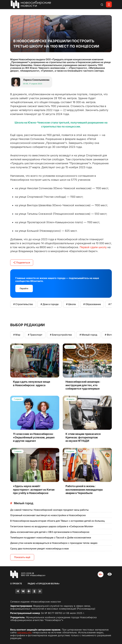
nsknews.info (24, 632)
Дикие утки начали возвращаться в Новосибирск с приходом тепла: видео (54, 543)
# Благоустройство (61, 335)
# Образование (92, 304)
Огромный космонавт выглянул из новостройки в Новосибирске (48, 515)
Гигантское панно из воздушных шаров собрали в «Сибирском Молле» (52, 526)
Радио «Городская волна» (44, 584)
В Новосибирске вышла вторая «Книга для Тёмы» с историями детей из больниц (57, 521)
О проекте (16, 584)
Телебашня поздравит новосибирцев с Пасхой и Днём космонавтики (51, 538)
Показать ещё (22, 557)
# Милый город (88, 335)
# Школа (71, 304)
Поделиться (22, 263)
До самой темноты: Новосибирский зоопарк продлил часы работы (49, 510)
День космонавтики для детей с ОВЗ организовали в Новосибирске (50, 532)
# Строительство (23, 304)
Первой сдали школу (93, 247)
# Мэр (17, 335)
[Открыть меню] (109, 4)
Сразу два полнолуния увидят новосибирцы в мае (39, 549)
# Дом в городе (50, 304)
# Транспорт (35, 335)
